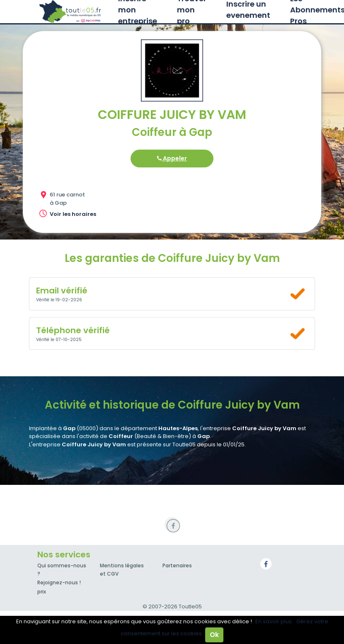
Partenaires (177, 565)
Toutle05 (70, 12)
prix (42, 592)
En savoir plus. (274, 621)
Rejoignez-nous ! (59, 582)
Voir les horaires (73, 214)
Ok (214, 635)
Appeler (172, 158)
